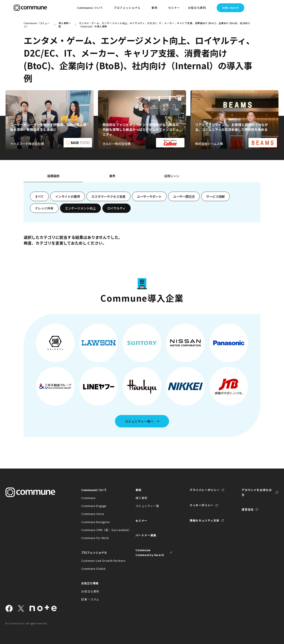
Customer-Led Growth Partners (100, 561)
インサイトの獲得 (68, 196)
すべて (39, 196)
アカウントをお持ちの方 (257, 492)
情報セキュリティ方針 (204, 520)
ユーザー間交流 (184, 196)
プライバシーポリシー (205, 490)
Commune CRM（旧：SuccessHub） (100, 530)
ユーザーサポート (149, 196)
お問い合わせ (231, 8)
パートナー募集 (146, 535)
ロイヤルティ (116, 208)
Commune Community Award (150, 552)
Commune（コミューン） (37, 25)
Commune (88, 498)
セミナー (174, 8)
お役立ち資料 (90, 591)
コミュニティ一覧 (147, 506)
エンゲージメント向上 (80, 208)
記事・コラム (90, 599)
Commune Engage (94, 506)
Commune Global (93, 569)
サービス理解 (215, 196)
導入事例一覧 (65, 25)
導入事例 (142, 498)
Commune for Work (95, 538)
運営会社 (248, 509)
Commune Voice (93, 514)
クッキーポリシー (202, 505)
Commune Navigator (96, 522)
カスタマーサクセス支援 (108, 196)
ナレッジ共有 (44, 208)
